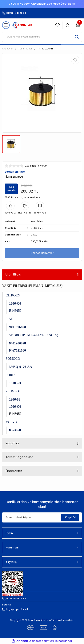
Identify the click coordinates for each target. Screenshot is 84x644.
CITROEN (13, 295)
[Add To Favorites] (75, 60)
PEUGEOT (13, 391)
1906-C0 (15, 303)
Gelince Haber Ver (42, 253)
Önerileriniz (14, 471)
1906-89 (15, 399)
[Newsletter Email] (42, 517)
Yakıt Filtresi (38, 221)
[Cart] (78, 25)
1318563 (15, 383)
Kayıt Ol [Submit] (70, 517)
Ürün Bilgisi (13, 274)
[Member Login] (68, 25)
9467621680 (17, 350)
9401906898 (17, 327)
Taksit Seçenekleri (19, 457)
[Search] (42, 37)
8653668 (15, 430)
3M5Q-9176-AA (21, 367)
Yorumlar (12, 443)
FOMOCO (13, 359)
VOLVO (11, 422)
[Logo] (22, 25)
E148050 (15, 311)
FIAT (9, 319)
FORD (10, 375)
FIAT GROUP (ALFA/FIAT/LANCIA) (32, 335)
